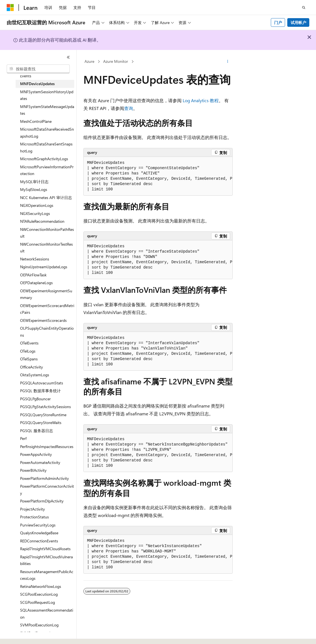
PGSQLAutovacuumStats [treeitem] (42, 383)
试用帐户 (298, 22)
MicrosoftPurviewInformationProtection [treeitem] (47, 170)
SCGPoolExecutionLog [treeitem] (39, 594)
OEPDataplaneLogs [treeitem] (36, 283)
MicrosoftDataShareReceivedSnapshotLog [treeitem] (47, 133)
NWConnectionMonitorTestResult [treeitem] (46, 248)
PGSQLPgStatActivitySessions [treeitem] (45, 407)
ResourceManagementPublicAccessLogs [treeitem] (47, 575)
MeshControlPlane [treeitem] (36, 121)
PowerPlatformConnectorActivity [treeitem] (47, 490)
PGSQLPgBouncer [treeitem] (35, 399)
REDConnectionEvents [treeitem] (39, 541)
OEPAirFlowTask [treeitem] (33, 275)
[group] (158, 176)
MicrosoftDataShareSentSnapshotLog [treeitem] (46, 147)
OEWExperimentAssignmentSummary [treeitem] (46, 294)
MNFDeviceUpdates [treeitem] (37, 84)
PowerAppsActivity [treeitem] (36, 454)
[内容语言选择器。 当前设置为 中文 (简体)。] (22, 635)
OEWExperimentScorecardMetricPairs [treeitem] (47, 309)
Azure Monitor (116, 61)
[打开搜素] (304, 8)
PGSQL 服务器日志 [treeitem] (37, 431)
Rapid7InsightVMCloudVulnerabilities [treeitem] (46, 560)
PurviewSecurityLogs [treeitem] (38, 525)
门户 (278, 22)
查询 (129, 108)
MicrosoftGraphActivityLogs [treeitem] (44, 159)
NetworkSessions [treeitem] (35, 259)
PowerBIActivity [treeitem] (33, 470)
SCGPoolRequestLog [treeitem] (38, 602)
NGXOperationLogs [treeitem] (37, 205)
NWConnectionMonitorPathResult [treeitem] (47, 233)
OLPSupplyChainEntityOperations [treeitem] (47, 332)
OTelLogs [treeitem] (28, 351)
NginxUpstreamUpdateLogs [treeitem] (44, 267)
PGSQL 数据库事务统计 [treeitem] (40, 391)
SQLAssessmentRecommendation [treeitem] (47, 614)
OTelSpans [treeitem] (29, 359)
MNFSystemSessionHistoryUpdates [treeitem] (47, 95)
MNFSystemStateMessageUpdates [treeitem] (47, 110)
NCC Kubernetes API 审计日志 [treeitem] (46, 197)
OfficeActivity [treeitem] (32, 367)
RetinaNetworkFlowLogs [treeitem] (41, 586)
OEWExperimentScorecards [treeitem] (43, 320)
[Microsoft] (10, 8)
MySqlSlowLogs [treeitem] (34, 189)
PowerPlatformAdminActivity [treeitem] (44, 478)
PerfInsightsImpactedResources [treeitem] (47, 447)
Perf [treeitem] (23, 438)
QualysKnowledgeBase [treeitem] (39, 533)
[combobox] (38, 69)
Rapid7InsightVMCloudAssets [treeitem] (45, 549)
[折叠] (68, 57)
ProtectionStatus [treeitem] (34, 517)
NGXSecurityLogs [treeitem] (35, 213)
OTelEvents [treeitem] (29, 343)
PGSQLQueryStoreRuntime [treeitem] (43, 415)
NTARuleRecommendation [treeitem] (42, 221)
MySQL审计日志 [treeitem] (34, 182)
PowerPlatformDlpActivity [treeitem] (42, 501)
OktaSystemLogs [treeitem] (35, 375)
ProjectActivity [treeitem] (32, 509)
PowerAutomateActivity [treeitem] (40, 462)
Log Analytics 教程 (201, 100)
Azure (89, 61)
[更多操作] (228, 62)
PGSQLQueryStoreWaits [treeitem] (41, 422)
